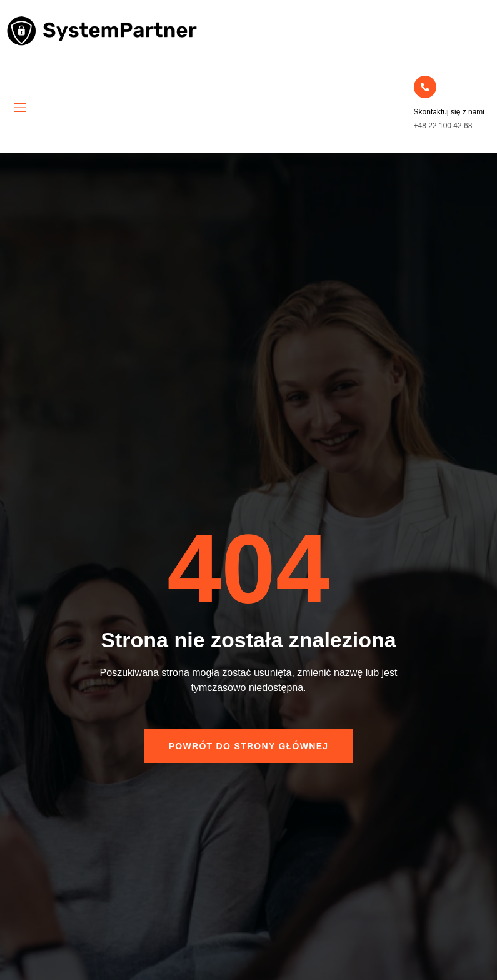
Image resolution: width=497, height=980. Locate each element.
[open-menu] (19, 108)
